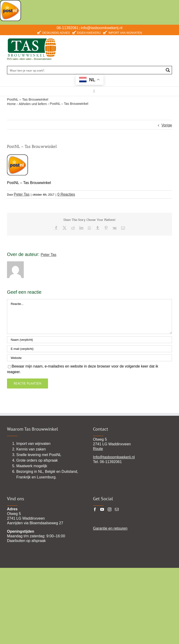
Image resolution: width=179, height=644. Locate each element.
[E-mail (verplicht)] (89, 349)
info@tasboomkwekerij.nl (102, 28)
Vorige (167, 125)
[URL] (89, 358)
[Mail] (117, 509)
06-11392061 (68, 28)
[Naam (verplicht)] (89, 340)
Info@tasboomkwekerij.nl (114, 457)
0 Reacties (66, 194)
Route (98, 449)
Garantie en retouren (110, 528)
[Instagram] (110, 509)
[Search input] (86, 70)
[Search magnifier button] (168, 70)
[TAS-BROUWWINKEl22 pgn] (32, 39)
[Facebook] (95, 509)
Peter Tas (22, 194)
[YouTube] (102, 509)
